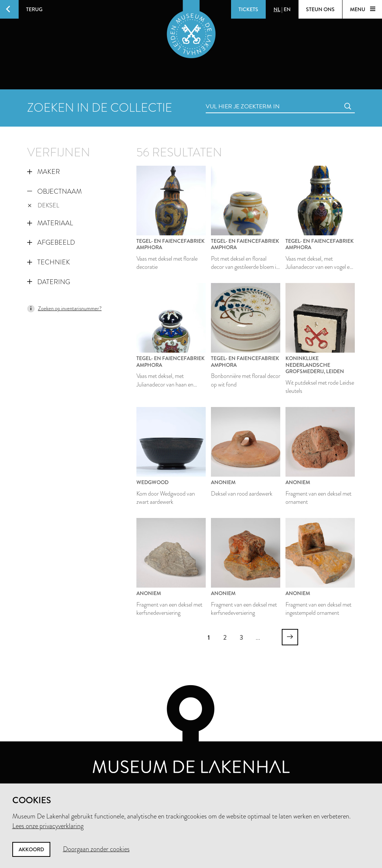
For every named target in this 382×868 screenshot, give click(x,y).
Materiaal (50, 223)
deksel (44, 205)
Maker (44, 172)
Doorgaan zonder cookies (96, 849)
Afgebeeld (51, 242)
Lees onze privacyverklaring (48, 826)
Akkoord (31, 849)
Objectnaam (54, 191)
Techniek (49, 262)
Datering (49, 282)
